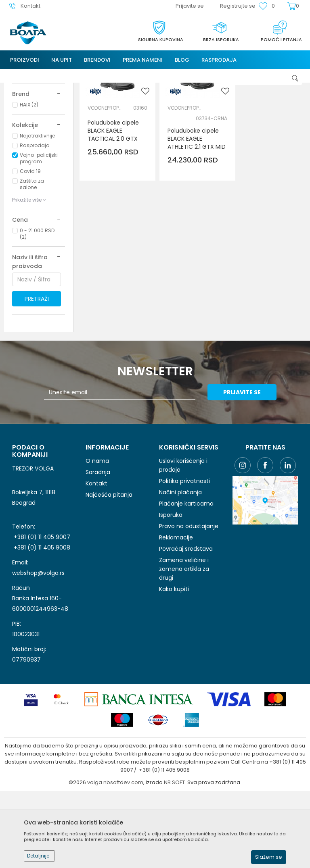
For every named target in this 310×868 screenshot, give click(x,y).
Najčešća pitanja (109, 567)
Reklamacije (176, 610)
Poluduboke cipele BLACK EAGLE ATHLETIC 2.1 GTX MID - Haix (191, 212)
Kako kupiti (174, 661)
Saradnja (98, 544)
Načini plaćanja (180, 564)
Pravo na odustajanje (189, 598)
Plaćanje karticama (186, 576)
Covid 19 (30, 243)
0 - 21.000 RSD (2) (37, 306)
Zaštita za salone (32, 256)
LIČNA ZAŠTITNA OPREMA (30, 125)
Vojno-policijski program (39, 230)
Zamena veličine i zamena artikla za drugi (184, 641)
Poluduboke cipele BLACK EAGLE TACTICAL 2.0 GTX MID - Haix (113, 204)
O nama (97, 533)
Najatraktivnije (37, 208)
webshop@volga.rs (38, 645)
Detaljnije (38, 856)
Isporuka (171, 587)
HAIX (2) (29, 177)
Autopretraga (203, 93)
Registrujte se (238, 6)
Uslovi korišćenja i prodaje (183, 537)
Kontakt (96, 556)
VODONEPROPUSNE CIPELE (106, 178)
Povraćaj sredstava (186, 621)
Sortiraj (241, 93)
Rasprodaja (35, 218)
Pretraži (37, 371)
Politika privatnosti (184, 553)
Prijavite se (244, 464)
